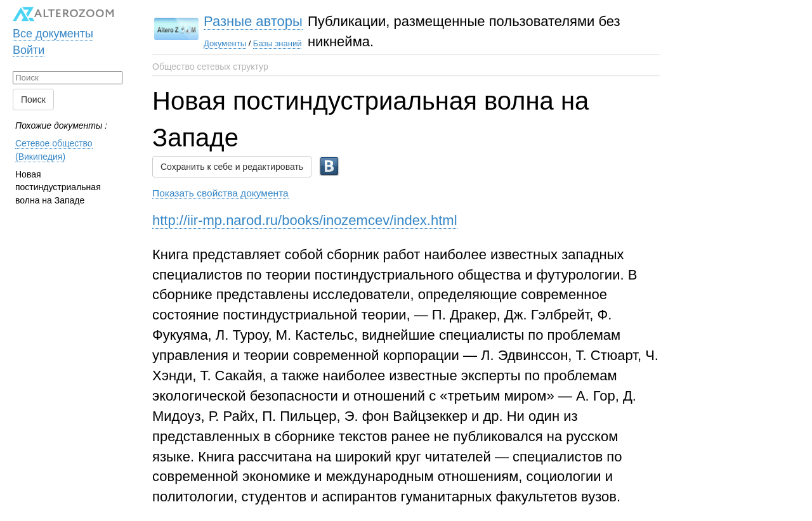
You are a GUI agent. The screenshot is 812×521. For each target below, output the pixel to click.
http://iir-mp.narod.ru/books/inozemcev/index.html (305, 220)
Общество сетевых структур (210, 67)
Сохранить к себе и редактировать (232, 167)
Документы (225, 43)
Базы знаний (278, 43)
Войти (29, 50)
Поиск (33, 100)
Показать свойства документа (220, 193)
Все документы (53, 34)
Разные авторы (253, 21)
